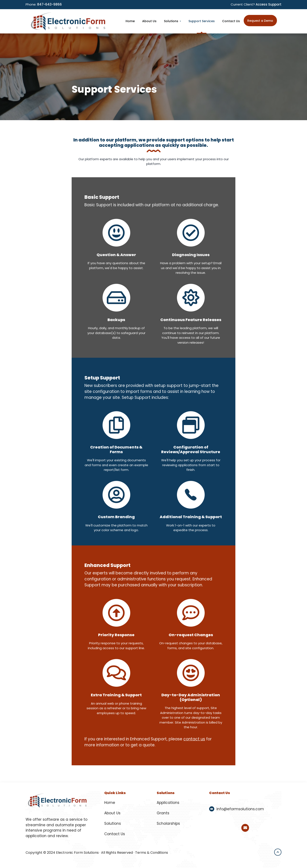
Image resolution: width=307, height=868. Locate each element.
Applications (168, 803)
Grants (163, 813)
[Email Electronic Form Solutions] (245, 828)
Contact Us (115, 834)
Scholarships (168, 823)
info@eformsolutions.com (240, 809)
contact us (194, 739)
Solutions (113, 823)
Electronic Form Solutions (77, 853)
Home (110, 803)
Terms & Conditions (152, 853)
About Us (112, 813)
